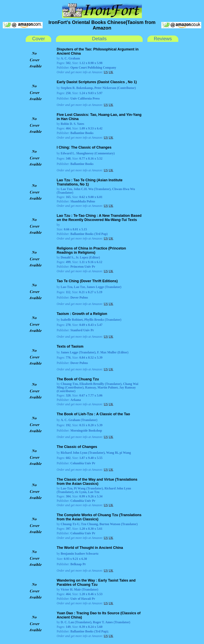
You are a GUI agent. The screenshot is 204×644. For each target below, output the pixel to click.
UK (111, 72)
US (106, 72)
